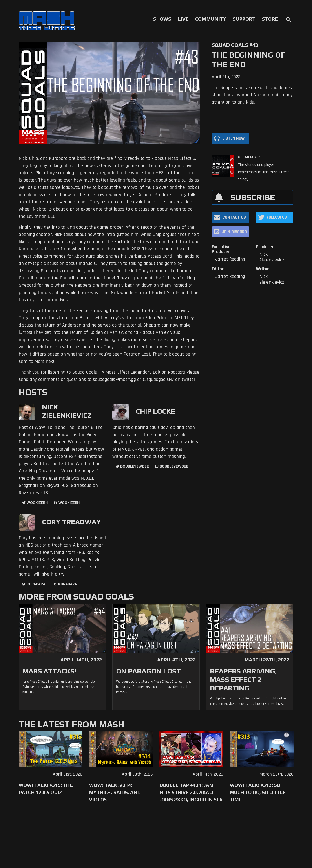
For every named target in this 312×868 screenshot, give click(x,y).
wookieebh (69, 503)
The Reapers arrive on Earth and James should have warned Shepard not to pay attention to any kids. (252, 95)
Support (244, 19)
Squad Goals (249, 157)
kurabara (68, 584)
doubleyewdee (135, 466)
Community (211, 19)
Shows (162, 19)
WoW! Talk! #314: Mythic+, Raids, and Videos (115, 792)
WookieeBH (37, 503)
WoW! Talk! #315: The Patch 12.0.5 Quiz (46, 789)
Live (183, 19)
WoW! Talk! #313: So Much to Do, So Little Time (258, 792)
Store (270, 19)
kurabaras (37, 584)
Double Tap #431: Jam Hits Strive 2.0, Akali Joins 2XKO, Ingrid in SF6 (191, 792)
